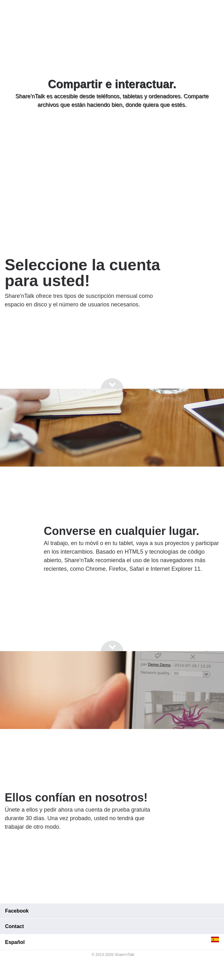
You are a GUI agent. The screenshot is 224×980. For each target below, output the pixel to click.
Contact (15, 926)
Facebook (17, 911)
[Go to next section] (112, 129)
